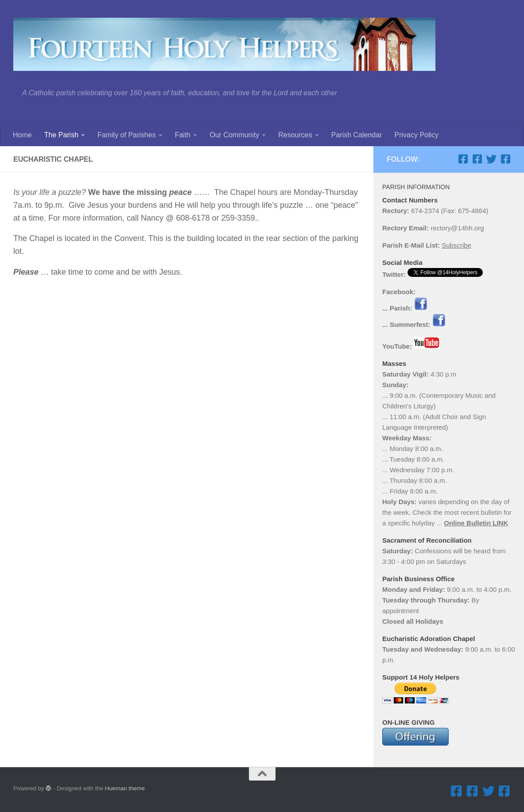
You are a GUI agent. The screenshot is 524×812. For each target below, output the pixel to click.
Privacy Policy (416, 135)
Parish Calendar (357, 135)
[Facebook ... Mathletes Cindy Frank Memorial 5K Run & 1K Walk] (505, 159)
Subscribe (456, 245)
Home (22, 135)
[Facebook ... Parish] (463, 159)
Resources (295, 135)
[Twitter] (491, 159)
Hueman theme (125, 788)
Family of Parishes (127, 135)
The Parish (61, 135)
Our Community (234, 135)
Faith (183, 135)
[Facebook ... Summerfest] (477, 159)
